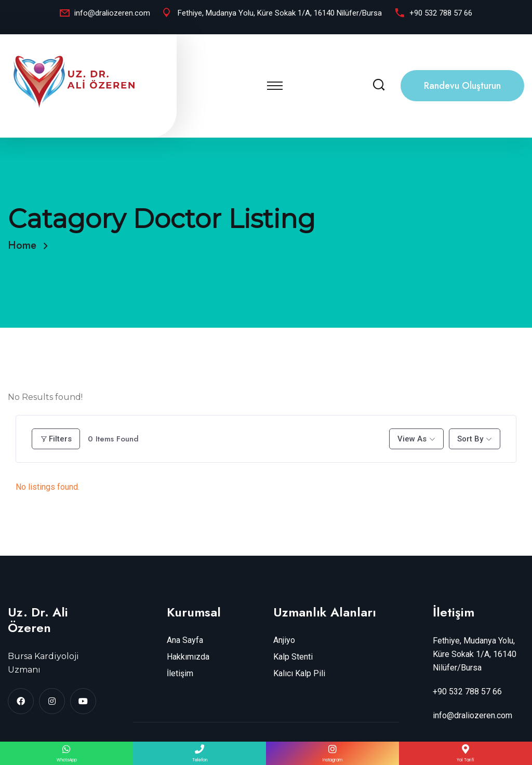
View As (412, 439)
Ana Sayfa (185, 640)
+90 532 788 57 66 (441, 13)
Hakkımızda (188, 657)
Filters (56, 439)
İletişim (180, 673)
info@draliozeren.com (112, 13)
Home (25, 245)
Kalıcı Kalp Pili (299, 673)
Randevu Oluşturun (462, 86)
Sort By (470, 439)
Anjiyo (284, 640)
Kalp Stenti (293, 657)
